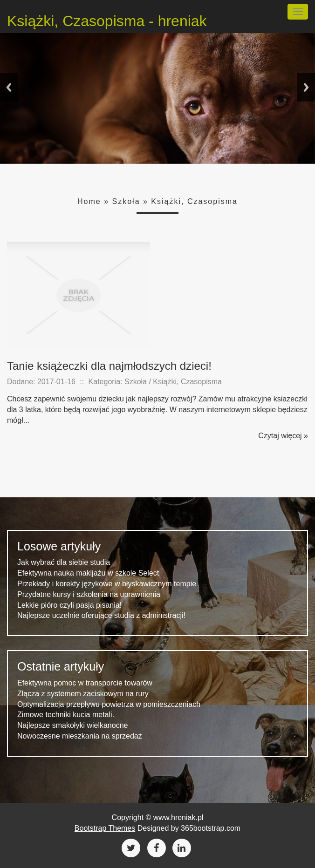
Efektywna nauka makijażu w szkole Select (88, 573)
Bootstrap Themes (105, 828)
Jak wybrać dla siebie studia (64, 562)
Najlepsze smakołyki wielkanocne (72, 725)
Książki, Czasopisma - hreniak (107, 21)
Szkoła (126, 201)
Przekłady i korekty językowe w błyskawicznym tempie (107, 584)
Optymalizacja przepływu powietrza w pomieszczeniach (109, 704)
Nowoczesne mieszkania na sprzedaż (80, 736)
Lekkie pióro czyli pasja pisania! (69, 605)
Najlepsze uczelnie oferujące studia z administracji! (101, 615)
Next (306, 87)
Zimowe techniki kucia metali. (66, 715)
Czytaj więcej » (283, 436)
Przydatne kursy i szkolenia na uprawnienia (89, 594)
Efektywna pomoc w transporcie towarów (85, 683)
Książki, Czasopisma (194, 201)
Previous (9, 87)
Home (89, 201)
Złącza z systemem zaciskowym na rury (83, 694)
